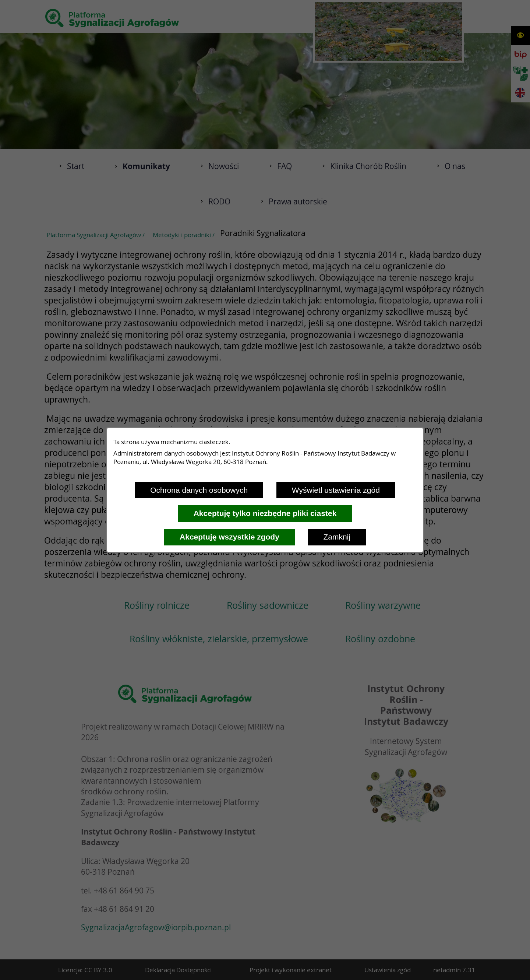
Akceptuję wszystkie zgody (229, 537)
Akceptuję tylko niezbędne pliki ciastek (265, 513)
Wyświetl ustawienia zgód (336, 490)
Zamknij (337, 537)
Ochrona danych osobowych (199, 490)
